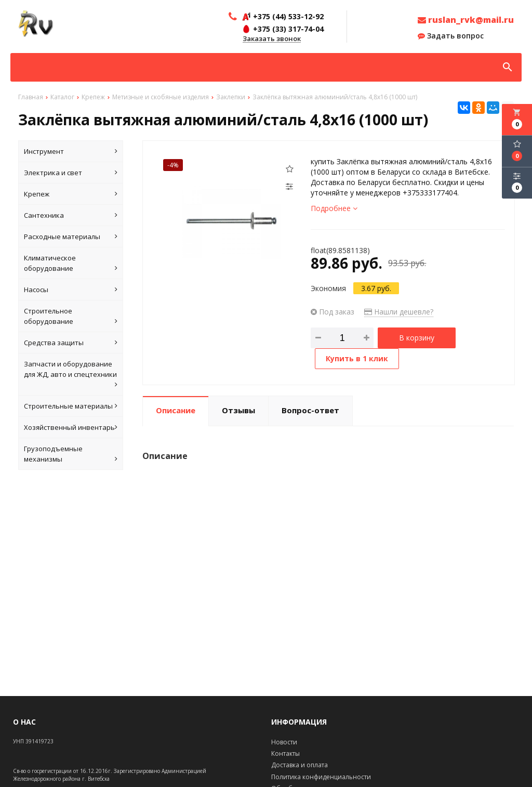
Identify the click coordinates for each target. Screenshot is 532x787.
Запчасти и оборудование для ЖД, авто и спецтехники (71, 375)
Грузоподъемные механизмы (71, 454)
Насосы (71, 290)
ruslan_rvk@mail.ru (466, 20)
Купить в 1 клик (357, 358)
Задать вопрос (451, 36)
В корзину (417, 338)
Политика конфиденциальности (321, 777)
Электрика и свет (71, 173)
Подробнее (334, 208)
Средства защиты (71, 343)
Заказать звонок (272, 39)
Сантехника (71, 215)
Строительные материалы (71, 406)
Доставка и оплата (300, 765)
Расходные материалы (71, 237)
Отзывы (238, 410)
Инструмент (71, 151)
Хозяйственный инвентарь (71, 427)
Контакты (285, 753)
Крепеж (71, 194)
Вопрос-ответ (310, 410)
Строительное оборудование (71, 316)
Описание (176, 410)
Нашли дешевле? (399, 312)
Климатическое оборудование (71, 263)
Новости (284, 742)
